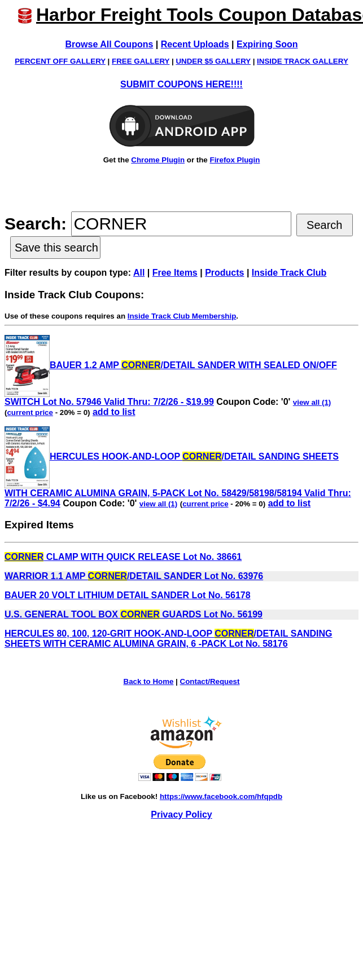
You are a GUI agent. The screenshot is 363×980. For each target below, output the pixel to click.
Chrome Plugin (158, 160)
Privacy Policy (181, 815)
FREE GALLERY (141, 61)
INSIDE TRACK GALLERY (303, 61)
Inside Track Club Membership (182, 316)
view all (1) (312, 402)
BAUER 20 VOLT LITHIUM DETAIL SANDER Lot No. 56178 (128, 595)
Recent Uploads (195, 44)
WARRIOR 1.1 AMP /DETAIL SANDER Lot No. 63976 (134, 576)
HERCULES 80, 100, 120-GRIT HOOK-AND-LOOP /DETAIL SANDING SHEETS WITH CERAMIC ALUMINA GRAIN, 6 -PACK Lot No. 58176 (169, 639)
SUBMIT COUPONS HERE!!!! (181, 84)
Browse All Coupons (110, 44)
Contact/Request (210, 681)
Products (224, 273)
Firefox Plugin (235, 160)
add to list (114, 412)
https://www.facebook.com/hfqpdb (221, 796)
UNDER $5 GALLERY (213, 61)
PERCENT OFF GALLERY (60, 61)
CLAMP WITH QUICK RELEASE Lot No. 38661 (123, 557)
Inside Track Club (289, 273)
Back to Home (149, 681)
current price (30, 412)
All (139, 273)
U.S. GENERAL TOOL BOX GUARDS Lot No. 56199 (134, 614)
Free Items (175, 273)
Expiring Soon (267, 44)
